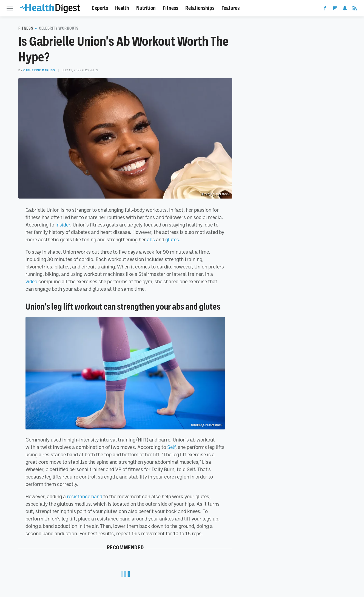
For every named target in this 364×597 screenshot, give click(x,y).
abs (151, 239)
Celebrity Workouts (59, 28)
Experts (100, 8)
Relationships (200, 8)
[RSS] (355, 9)
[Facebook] (325, 9)
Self (171, 447)
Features (231, 8)
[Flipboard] (335, 9)
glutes (172, 239)
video (31, 281)
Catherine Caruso (39, 70)
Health (122, 8)
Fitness (170, 8)
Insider (63, 225)
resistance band (85, 496)
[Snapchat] (345, 9)
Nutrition (146, 8)
